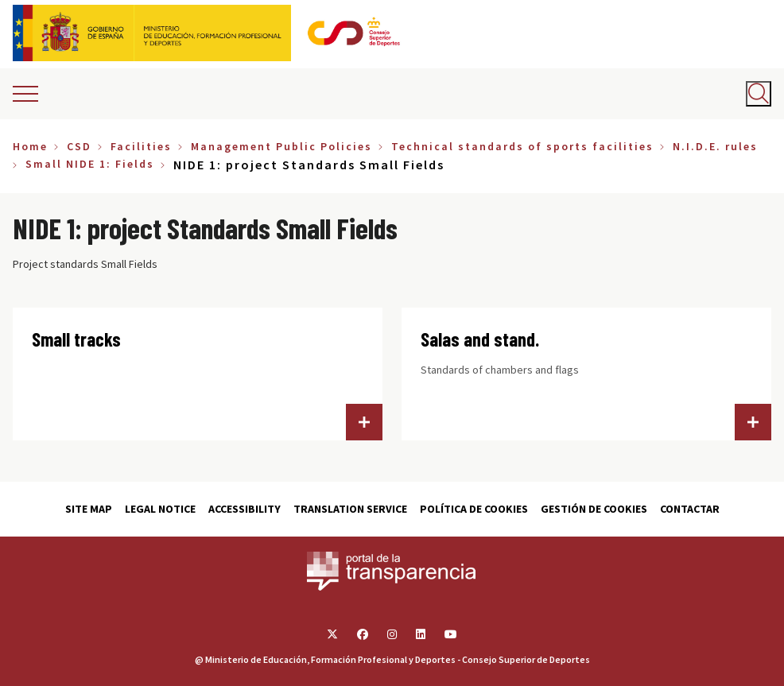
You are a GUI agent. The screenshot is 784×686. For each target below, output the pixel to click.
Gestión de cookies (594, 509)
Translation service (350, 509)
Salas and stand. (480, 339)
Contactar (690, 509)
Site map (89, 509)
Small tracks (76, 339)
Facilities (141, 146)
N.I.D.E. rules (715, 146)
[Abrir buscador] (759, 94)
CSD (79, 146)
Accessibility (245, 509)
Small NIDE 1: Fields (90, 164)
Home (30, 146)
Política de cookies (474, 509)
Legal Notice (160, 509)
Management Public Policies (281, 146)
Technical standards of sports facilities (522, 146)
